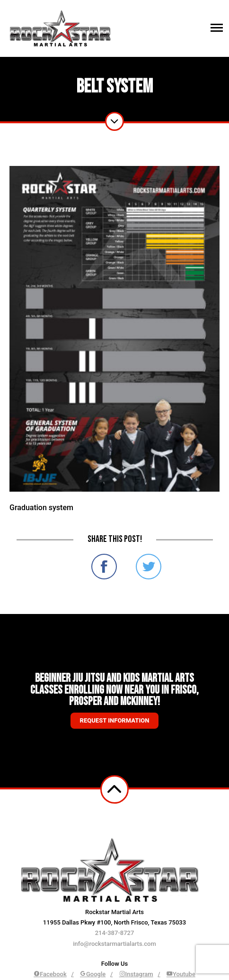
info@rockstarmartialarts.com (114, 944)
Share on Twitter (149, 567)
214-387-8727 (115, 933)
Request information (115, 720)
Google (93, 974)
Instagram (136, 974)
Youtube (181, 974)
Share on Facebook (104, 567)
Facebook (50, 974)
